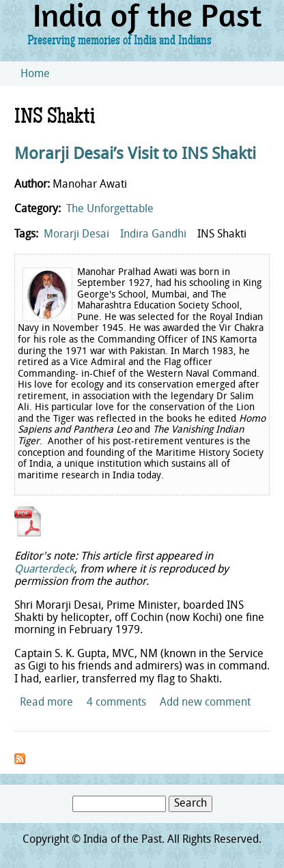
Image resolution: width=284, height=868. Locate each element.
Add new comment (205, 703)
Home (35, 74)
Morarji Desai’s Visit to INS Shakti (135, 155)
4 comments (116, 703)
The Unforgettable (110, 209)
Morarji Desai (76, 235)
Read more (46, 703)
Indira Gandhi (153, 235)
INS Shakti (222, 235)
